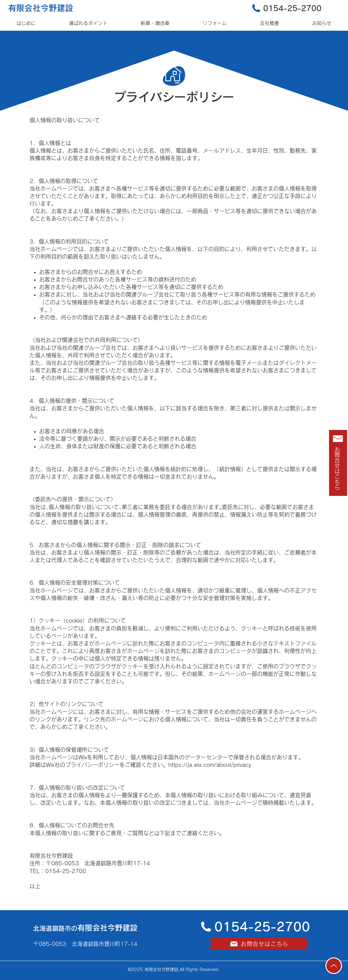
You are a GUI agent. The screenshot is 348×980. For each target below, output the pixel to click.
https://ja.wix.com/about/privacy (210, 765)
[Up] (334, 966)
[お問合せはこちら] (259, 944)
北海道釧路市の (85, 928)
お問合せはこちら (337, 468)
